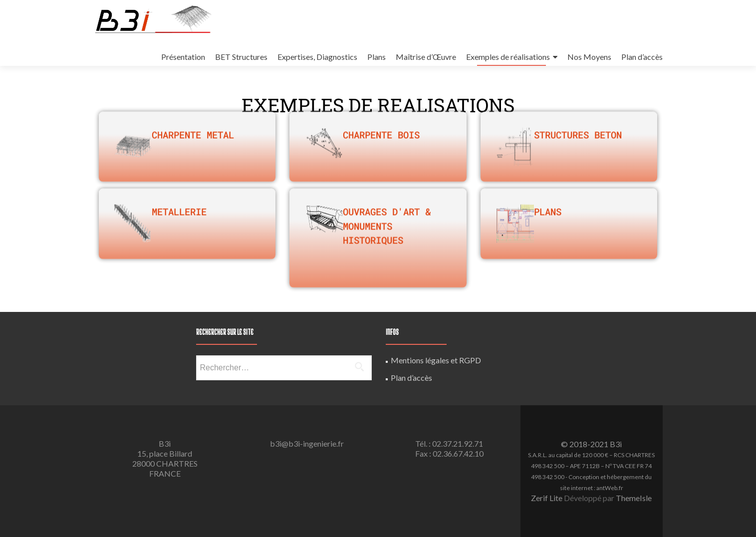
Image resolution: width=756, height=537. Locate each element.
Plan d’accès (642, 57)
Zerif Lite (547, 498)
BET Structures (241, 57)
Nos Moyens (589, 57)
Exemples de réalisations (508, 57)
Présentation (183, 57)
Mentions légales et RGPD (436, 360)
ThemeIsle (634, 498)
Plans (377, 57)
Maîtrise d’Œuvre (426, 57)
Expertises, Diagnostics (317, 57)
